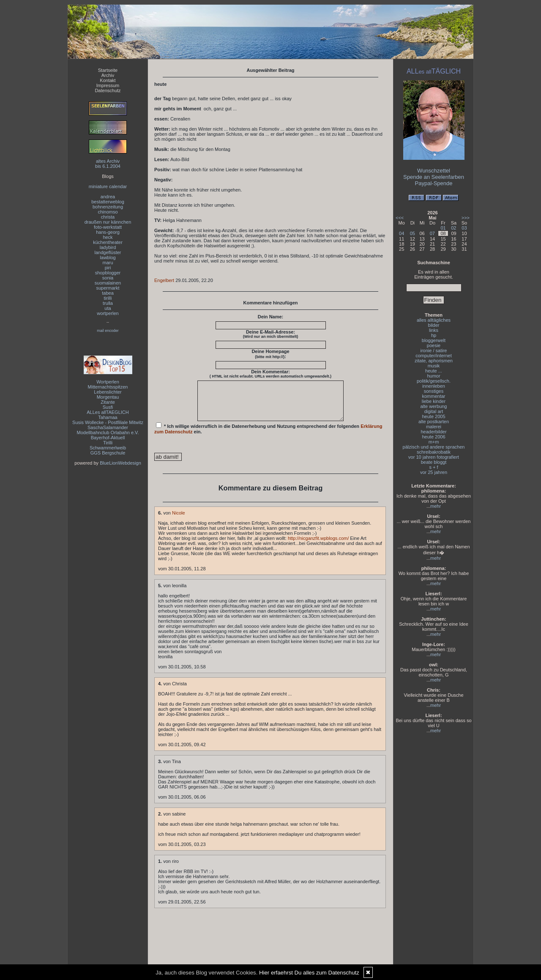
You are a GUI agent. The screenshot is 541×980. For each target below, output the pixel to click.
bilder (434, 325)
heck (108, 237)
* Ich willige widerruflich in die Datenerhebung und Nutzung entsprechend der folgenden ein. (268, 436)
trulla (108, 303)
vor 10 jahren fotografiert (434, 457)
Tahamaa (108, 417)
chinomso (108, 212)
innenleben (434, 386)
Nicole (179, 520)
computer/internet (434, 356)
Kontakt (108, 80)
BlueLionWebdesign (120, 463)
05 (413, 233)
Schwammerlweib (108, 448)
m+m (434, 442)
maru (108, 263)
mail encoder (108, 331)
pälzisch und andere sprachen (434, 447)
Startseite (108, 70)
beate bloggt (434, 462)
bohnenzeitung (108, 207)
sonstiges (434, 391)
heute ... (434, 371)
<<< (400, 218)
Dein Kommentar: (270, 374)
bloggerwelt (434, 340)
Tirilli (108, 443)
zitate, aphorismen (434, 361)
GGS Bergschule (108, 453)
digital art (434, 411)
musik (434, 366)
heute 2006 (433, 437)
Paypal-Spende (434, 183)
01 (443, 228)
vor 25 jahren (434, 472)
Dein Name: (271, 317)
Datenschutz (108, 90)
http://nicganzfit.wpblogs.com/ (318, 546)
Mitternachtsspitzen (108, 387)
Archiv (108, 75)
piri (108, 268)
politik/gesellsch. (434, 381)
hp (434, 335)
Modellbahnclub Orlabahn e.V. (108, 433)
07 (432, 233)
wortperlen (108, 313)
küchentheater (108, 242)
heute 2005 (433, 416)
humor (433, 376)
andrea (108, 197)
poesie (434, 345)
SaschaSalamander (108, 427)
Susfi (108, 407)
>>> (466, 218)
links (434, 330)
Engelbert (164, 280)
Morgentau (108, 397)
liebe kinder (434, 401)
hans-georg (108, 232)
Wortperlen (108, 382)
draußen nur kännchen (108, 222)
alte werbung (434, 406)
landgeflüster (108, 252)
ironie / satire (434, 350)
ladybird (108, 247)
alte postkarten (434, 422)
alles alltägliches (434, 320)
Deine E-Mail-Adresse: (271, 334)
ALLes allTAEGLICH (108, 412)
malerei (434, 427)
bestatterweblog (108, 202)
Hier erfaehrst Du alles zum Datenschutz (309, 973)
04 (402, 233)
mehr (436, 506)
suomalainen (108, 283)
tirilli (108, 298)
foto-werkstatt (108, 227)
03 (464, 228)
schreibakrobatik (434, 452)
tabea (108, 293)
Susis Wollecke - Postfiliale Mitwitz (108, 422)
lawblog (108, 257)
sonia (108, 278)
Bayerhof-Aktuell (108, 438)
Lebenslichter (108, 392)
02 (454, 228)
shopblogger (108, 273)
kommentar (433, 396)
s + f (433, 467)
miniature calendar (108, 186)
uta (108, 308)
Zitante (108, 402)
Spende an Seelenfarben (434, 177)
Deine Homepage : (270, 354)
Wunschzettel (434, 171)
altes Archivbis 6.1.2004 (108, 164)
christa (108, 217)
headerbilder (433, 432)
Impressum (108, 85)
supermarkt (108, 288)
